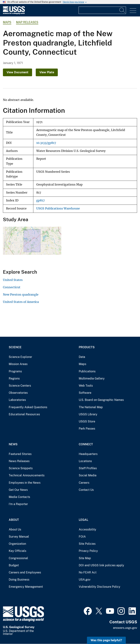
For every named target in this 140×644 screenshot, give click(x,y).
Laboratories (17, 400)
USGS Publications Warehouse (58, 208)
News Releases (19, 461)
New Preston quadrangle (21, 294)
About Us (15, 529)
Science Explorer (20, 357)
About (14, 520)
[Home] (14, 13)
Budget (14, 565)
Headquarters (88, 454)
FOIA (82, 537)
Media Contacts (19, 497)
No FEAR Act (88, 572)
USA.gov (85, 580)
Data (82, 357)
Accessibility (87, 529)
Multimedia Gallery (92, 378)
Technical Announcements (27, 475)
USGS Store (87, 421)
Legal (83, 520)
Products (87, 347)
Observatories (18, 393)
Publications (87, 371)
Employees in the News (25, 483)
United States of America (21, 302)
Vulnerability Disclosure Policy (100, 587)
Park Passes (87, 429)
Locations (85, 461)
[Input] (102, 10)
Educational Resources (24, 414)
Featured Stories (20, 454)
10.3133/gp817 (46, 143)
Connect (86, 444)
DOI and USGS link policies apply (101, 565)
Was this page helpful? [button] (106, 640)
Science (15, 347)
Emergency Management (26, 587)
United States (13, 280)
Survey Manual (19, 537)
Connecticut (12, 287)
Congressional (18, 558)
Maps (7, 22)
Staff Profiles (88, 468)
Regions (14, 378)
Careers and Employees (25, 572)
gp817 (40, 200)
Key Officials (17, 551)
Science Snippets (21, 468)
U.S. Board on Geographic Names (101, 400)
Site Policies (87, 544)
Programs (15, 371)
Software (85, 393)
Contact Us (86, 490)
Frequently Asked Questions (28, 407)
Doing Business (19, 580)
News (13, 444)
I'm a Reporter (18, 504)
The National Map (91, 407)
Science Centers (20, 386)
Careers (84, 483)
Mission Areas (18, 364)
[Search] (122, 10)
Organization (17, 544)
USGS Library (88, 414)
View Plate (47, 72)
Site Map (85, 558)
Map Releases (27, 22)
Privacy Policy (88, 551)
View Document (17, 72)
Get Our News (18, 490)
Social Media (88, 475)
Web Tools (86, 386)
